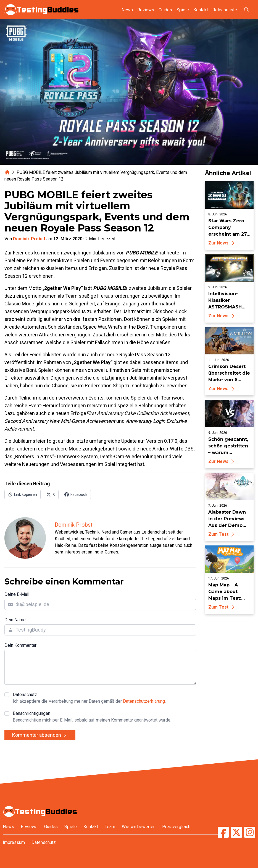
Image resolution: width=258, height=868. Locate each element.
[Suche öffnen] (246, 10)
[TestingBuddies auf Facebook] (223, 832)
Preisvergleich (176, 827)
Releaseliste (225, 10)
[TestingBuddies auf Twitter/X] (236, 832)
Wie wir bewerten (139, 827)
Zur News (222, 243)
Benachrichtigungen (92, 717)
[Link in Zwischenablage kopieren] (23, 494)
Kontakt (201, 10)
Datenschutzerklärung (144, 701)
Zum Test (222, 534)
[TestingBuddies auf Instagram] (250, 832)
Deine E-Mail (17, 594)
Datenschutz (89, 698)
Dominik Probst (29, 239)
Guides (165, 10)
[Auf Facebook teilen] (76, 494)
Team (110, 827)
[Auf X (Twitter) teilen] (51, 494)
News (127, 10)
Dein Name (15, 620)
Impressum (14, 842)
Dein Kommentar (20, 645)
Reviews (146, 10)
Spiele (183, 10)
